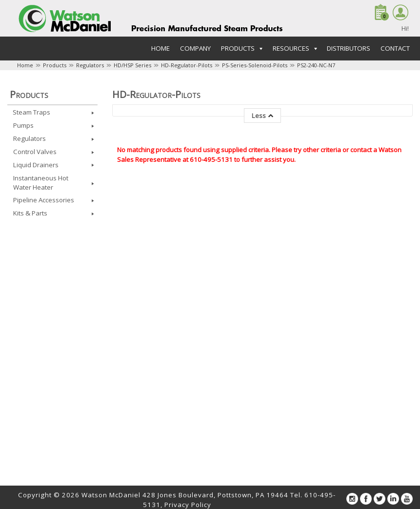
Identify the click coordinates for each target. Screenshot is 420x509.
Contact (395, 48)
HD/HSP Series (132, 65)
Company (195, 48)
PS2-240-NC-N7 (316, 65)
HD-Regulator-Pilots (187, 65)
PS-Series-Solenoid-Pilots (255, 65)
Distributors (349, 48)
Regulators (90, 65)
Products (55, 65)
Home (160, 48)
